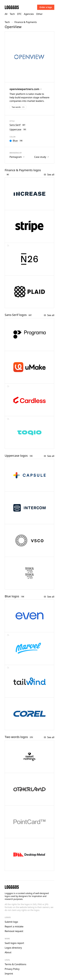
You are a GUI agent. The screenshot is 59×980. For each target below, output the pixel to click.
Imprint (9, 974)
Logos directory (13, 948)
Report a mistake (14, 926)
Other (39, 14)
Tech (12, 14)
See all (49, 175)
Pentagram (17, 157)
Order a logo (46, 7)
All (6, 14)
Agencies (29, 14)
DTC (19, 14)
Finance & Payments (26, 22)
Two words (18, 107)
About (8, 952)
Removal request (14, 931)
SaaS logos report (14, 943)
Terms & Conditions (15, 964)
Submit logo (11, 922)
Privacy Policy (12, 969)
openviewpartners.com (26, 89)
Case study (41, 157)
